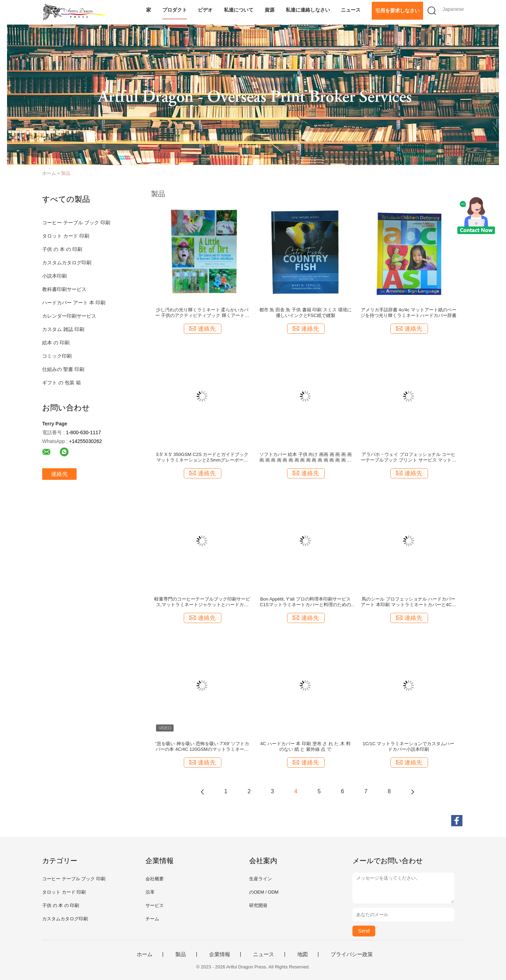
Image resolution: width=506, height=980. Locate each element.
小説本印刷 (54, 276)
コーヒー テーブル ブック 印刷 (76, 223)
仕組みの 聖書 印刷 (63, 369)
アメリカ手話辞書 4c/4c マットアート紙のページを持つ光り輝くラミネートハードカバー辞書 (408, 313)
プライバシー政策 (352, 954)
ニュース (351, 10)
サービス (155, 905)
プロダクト (175, 10)
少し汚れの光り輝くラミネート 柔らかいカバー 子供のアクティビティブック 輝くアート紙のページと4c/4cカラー (202, 313)
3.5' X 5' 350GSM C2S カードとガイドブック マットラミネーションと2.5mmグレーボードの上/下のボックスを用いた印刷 (202, 457)
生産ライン (261, 879)
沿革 (150, 892)
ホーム (145, 954)
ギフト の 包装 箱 (61, 383)
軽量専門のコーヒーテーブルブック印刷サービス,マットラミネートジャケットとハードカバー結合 (202, 602)
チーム (152, 919)
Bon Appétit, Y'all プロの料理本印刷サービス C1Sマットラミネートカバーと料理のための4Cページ (305, 602)
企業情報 (220, 954)
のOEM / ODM (264, 892)
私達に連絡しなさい (308, 10)
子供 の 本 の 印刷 (62, 249)
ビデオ (205, 10)
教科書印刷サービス (64, 289)
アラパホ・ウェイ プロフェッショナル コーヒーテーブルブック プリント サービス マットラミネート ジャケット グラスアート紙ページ (408, 457)
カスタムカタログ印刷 (67, 263)
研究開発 (258, 905)
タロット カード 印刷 (66, 236)
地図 (303, 954)
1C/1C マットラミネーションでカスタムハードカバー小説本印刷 (408, 746)
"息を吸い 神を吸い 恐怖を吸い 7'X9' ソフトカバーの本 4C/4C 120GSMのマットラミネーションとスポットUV (202, 747)
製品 (66, 173)
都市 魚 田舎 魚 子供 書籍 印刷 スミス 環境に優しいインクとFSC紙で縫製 (306, 313)
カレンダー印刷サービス (69, 316)
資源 (270, 10)
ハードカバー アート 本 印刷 (74, 303)
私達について (239, 10)
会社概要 (155, 879)
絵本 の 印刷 (56, 343)
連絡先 (59, 474)
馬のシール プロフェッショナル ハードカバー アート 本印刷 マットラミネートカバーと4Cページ (408, 602)
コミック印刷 (57, 356)
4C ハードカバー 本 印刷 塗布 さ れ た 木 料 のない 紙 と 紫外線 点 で (306, 746)
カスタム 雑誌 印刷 (63, 329)
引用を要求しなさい (397, 11)
